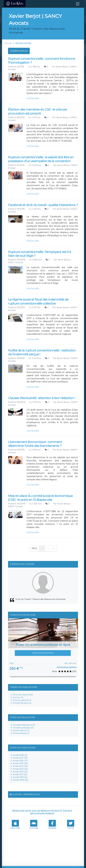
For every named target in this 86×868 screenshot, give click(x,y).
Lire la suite (33, 98)
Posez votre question (43, 653)
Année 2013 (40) (20, 769)
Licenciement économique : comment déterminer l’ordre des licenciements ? (35, 444)
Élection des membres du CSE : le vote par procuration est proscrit (38, 111)
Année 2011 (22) (20, 774)
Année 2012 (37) (20, 772)
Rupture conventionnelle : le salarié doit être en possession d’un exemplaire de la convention (41, 159)
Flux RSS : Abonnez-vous (26, 794)
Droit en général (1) (22, 700)
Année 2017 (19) (20, 758)
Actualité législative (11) (24, 725)
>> (54, 548)
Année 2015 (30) (20, 763)
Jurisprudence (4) (21, 730)
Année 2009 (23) (21, 780)
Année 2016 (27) (20, 761)
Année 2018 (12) (20, 755)
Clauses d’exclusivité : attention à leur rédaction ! (42, 398)
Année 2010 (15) (20, 777)
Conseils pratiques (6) (23, 728)
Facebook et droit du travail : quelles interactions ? (43, 205)
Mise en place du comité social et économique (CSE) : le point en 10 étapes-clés (40, 498)
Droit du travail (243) (23, 695)
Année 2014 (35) (20, 766)
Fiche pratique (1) (21, 733)
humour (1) (18, 697)
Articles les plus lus (22, 703)
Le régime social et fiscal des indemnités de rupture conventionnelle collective (38, 301)
